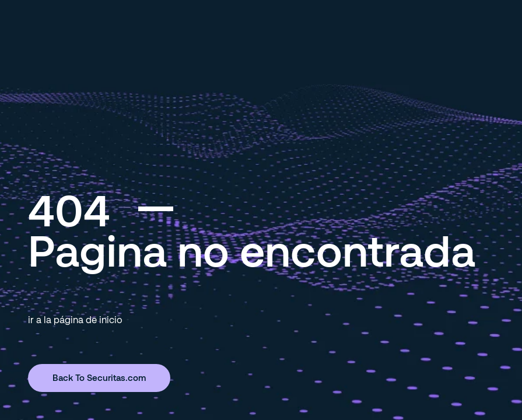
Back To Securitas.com (99, 377)
